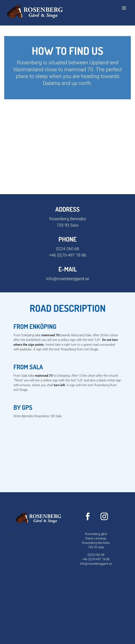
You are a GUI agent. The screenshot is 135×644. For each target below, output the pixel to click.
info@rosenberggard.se (68, 279)
